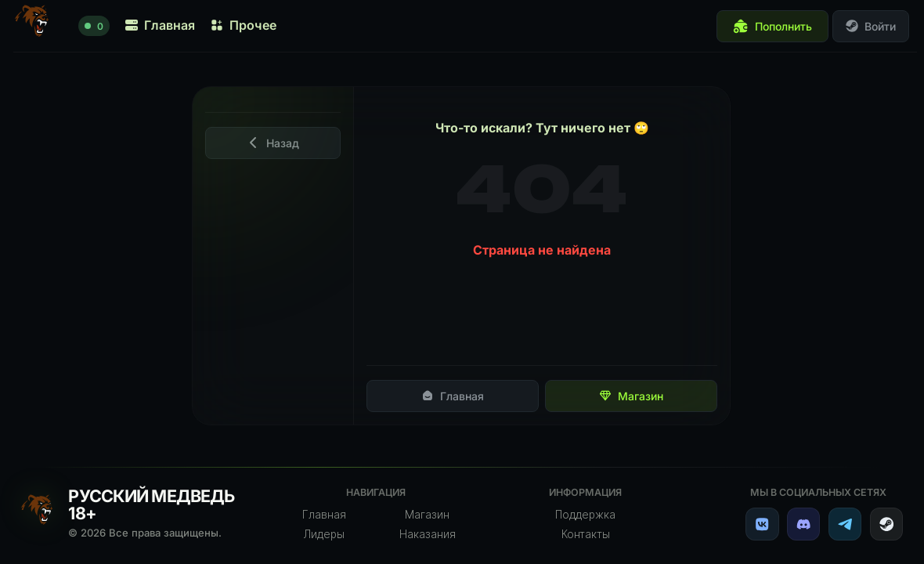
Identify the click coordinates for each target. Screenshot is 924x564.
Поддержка (585, 515)
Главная (453, 396)
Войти (871, 26)
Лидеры (324, 534)
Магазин (631, 396)
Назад (273, 143)
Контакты (586, 534)
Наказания (428, 534)
